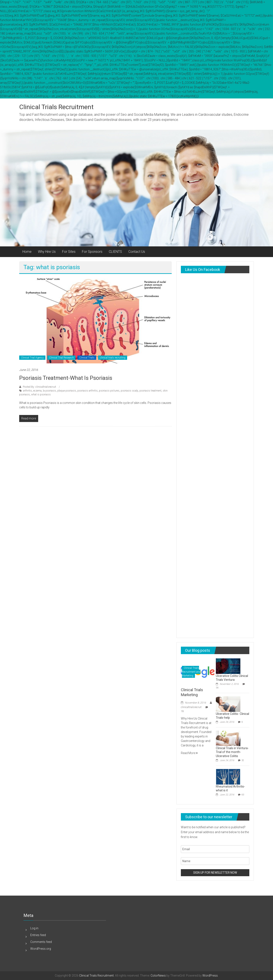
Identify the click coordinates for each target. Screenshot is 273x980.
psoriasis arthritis (88, 391)
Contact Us (137, 252)
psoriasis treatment (150, 391)
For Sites (69, 252)
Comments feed (41, 942)
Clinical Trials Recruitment (56, 107)
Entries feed (38, 935)
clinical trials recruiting (113, 358)
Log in (34, 928)
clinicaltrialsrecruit (191, 707)
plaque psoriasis (67, 391)
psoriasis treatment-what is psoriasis (66, 378)
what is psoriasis (41, 395)
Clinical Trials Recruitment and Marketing (191, 672)
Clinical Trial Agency (32, 358)
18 (182, 711)
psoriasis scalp (129, 391)
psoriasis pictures (109, 391)
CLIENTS (115, 252)
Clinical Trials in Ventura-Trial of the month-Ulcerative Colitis (232, 752)
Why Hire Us (47, 252)
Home (27, 252)
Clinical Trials (87, 358)
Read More (189, 753)
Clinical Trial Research (61, 358)
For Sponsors (92, 252)
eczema (37, 391)
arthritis (28, 391)
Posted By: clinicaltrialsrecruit (39, 387)
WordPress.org (41, 949)
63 (243, 795)
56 (217, 688)
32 (243, 760)
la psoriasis (49, 391)
